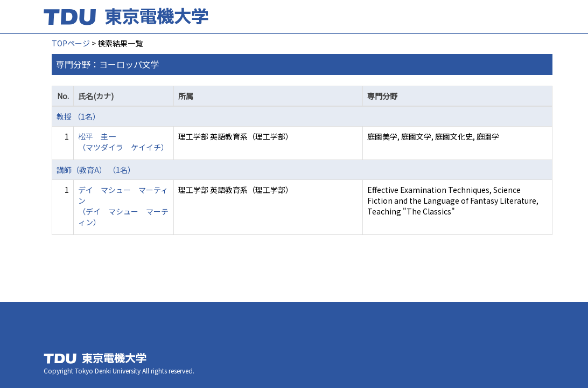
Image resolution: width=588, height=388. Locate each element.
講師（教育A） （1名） (96, 170)
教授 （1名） (78, 116)
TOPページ (71, 43)
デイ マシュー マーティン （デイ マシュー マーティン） (123, 206)
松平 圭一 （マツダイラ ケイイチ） (123, 142)
